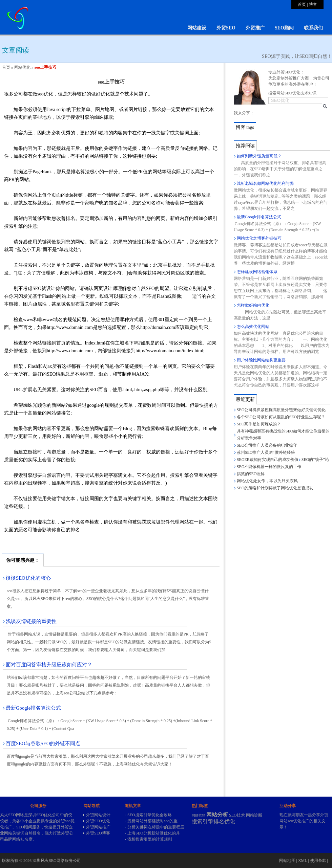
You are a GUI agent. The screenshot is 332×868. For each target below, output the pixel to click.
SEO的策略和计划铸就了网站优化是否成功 (275, 488)
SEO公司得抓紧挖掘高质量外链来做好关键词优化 (281, 410)
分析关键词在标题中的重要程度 (156, 827)
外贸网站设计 (98, 815)
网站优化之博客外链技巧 (259, 238)
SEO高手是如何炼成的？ (259, 424)
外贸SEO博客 (98, 833)
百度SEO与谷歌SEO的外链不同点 (43, 743)
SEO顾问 (284, 28)
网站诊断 (254, 815)
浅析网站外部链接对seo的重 (152, 821)
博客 (313, 4)
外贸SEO (226, 28)
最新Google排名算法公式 (33, 708)
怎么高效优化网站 (253, 327)
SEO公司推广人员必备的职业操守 (267, 445)
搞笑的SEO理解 (251, 474)
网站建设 (197, 28)
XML (303, 861)
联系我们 (313, 28)
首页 (302, 4)
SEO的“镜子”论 (315, 460)
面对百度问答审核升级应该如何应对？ (49, 665)
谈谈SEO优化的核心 (28, 578)
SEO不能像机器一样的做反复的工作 (269, 467)
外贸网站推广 (98, 827)
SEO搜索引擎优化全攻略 (150, 815)
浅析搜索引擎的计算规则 (150, 839)
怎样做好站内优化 (253, 305)
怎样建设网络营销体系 (257, 272)
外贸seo (64, 821)
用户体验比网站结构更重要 (261, 360)
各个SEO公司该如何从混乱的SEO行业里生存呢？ (281, 417)
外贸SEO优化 (98, 821)
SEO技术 (237, 815)
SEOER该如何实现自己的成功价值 (268, 460)
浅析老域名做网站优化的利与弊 (265, 183)
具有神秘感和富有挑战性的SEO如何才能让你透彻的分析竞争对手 (283, 435)
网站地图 (287, 861)
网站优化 (22, 67)
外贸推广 (255, 28)
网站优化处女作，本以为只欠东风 (267, 481)
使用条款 (318, 861)
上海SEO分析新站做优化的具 (154, 833)
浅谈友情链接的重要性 (31, 621)
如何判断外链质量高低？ (259, 156)
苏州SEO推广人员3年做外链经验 (266, 452)
